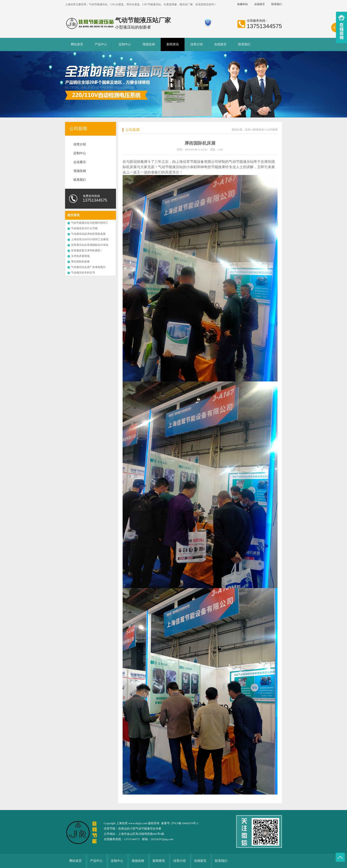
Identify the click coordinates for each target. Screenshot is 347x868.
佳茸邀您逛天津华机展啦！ (87, 250)
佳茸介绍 (197, 44)
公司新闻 (78, 129)
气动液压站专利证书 (83, 273)
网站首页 (77, 44)
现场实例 (149, 44)
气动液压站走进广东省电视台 (88, 267)
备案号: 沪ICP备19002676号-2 (180, 823)
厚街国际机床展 (80, 262)
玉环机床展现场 (80, 256)
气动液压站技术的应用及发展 (88, 234)
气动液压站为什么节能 (84, 228)
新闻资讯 (173, 44)
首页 (248, 130)
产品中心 (101, 44)
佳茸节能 (110, 829)
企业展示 (80, 162)
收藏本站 (243, 4)
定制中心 (125, 44)
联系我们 (277, 4)
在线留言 (260, 4)
